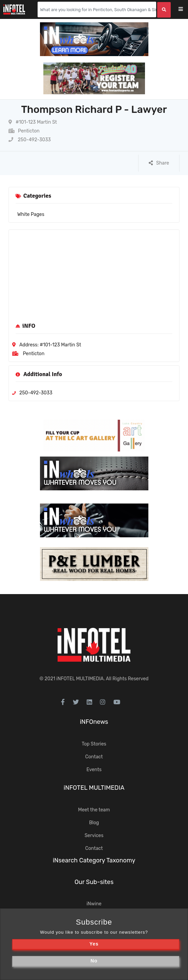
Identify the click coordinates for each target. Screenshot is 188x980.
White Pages (31, 214)
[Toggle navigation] (185, 10)
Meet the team (94, 810)
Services (94, 836)
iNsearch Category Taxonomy (94, 860)
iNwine (94, 904)
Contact (94, 757)
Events (94, 770)
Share (159, 163)
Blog (94, 823)
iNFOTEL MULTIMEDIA (80, 679)
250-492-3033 (30, 140)
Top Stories (94, 744)
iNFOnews (94, 722)
